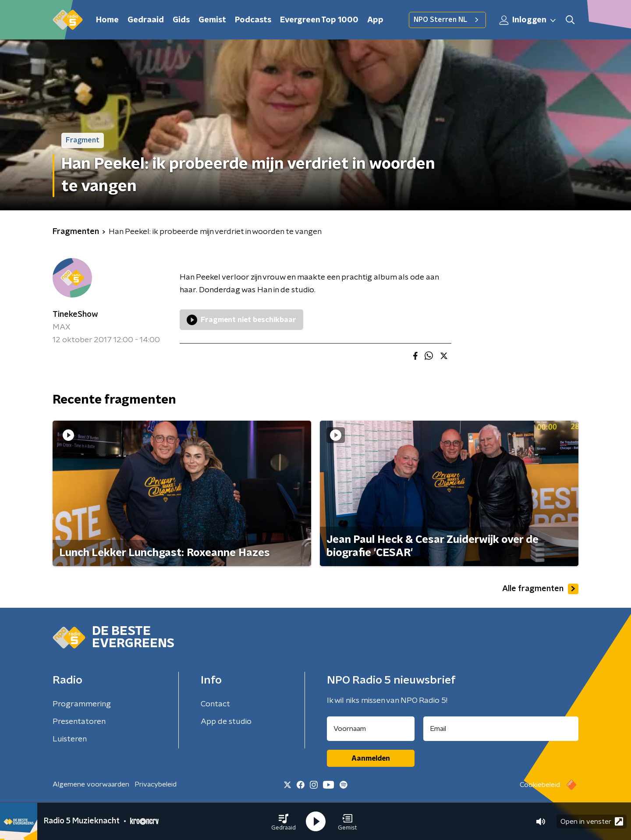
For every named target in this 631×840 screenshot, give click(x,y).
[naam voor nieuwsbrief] (371, 729)
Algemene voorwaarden (91, 784)
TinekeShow (75, 315)
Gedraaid (146, 20)
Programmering (82, 704)
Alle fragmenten (540, 589)
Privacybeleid (156, 784)
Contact (215, 704)
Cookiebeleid (540, 785)
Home (107, 20)
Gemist (212, 20)
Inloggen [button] (528, 20)
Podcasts (253, 20)
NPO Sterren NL (447, 20)
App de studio (226, 722)
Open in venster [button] (592, 821)
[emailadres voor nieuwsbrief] (501, 729)
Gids (181, 20)
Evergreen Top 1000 (319, 20)
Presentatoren (79, 722)
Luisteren (70, 739)
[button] (284, 822)
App (375, 20)
